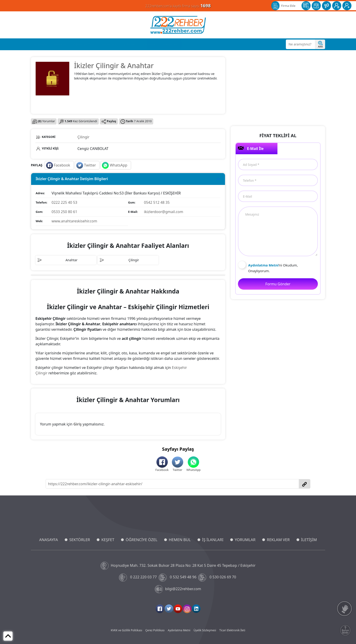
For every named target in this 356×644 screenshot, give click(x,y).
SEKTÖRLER (80, 540)
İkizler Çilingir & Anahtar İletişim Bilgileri (72, 179)
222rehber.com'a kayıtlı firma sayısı (178, 6)
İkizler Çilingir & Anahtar (114, 66)
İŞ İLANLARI (213, 540)
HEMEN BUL (180, 540)
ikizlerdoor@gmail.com (164, 212)
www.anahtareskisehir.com (74, 221)
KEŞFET (108, 540)
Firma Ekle (288, 6)
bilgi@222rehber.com (178, 589)
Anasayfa (41, 44)
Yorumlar (149, 44)
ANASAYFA (48, 540)
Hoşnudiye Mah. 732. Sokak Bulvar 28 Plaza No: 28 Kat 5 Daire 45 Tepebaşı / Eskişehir (178, 566)
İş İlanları (129, 44)
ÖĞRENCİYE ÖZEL (141, 540)
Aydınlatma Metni (179, 630)
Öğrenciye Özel (84, 44)
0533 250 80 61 (64, 212)
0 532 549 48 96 (178, 578)
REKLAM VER (278, 540)
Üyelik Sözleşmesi (205, 630)
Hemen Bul (109, 44)
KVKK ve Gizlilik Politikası (126, 630)
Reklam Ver (170, 44)
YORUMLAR (245, 540)
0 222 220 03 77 (138, 578)
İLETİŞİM (309, 540)
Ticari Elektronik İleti (232, 630)
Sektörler (60, 44)
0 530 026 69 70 (218, 578)
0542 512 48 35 (157, 202)
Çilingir (83, 137)
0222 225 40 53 (64, 202)
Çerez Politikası (155, 630)
